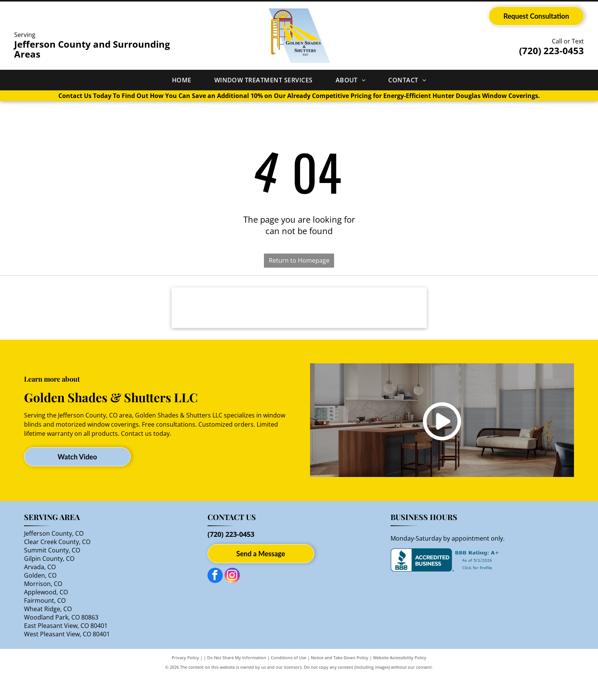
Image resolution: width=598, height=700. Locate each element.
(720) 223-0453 (551, 51)
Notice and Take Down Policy (340, 682)
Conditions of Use (289, 682)
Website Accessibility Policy (400, 682)
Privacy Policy (185, 682)
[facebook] (215, 601)
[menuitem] (182, 80)
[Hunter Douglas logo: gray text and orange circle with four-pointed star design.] (299, 320)
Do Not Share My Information (237, 682)
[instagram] (232, 601)
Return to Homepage (299, 260)
